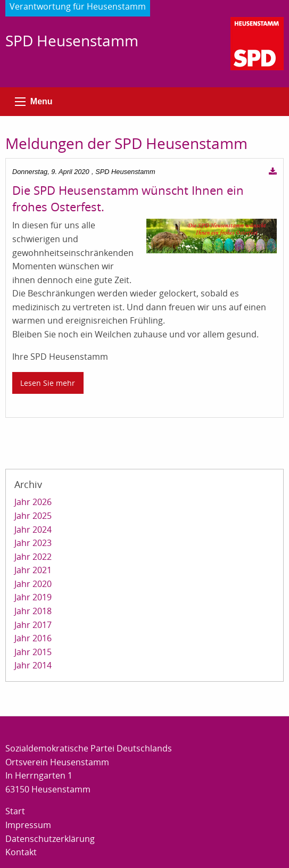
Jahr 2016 (33, 638)
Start (15, 811)
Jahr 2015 (33, 652)
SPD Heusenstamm (72, 40)
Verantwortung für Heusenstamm (78, 6)
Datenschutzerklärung (50, 839)
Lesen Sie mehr (48, 383)
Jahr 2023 (33, 543)
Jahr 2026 (33, 502)
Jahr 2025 (33, 516)
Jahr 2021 (33, 570)
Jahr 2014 (33, 665)
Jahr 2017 (33, 625)
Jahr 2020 (33, 584)
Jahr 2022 (33, 557)
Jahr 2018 (33, 611)
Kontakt (21, 852)
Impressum (28, 825)
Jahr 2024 (33, 530)
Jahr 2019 (33, 597)
